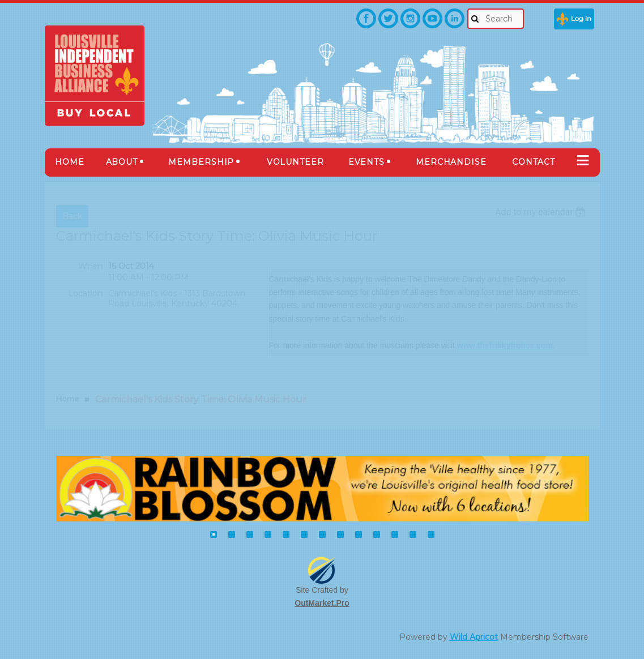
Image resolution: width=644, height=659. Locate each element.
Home (68, 399)
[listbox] (542, 212)
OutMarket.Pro (322, 603)
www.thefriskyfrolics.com (505, 345)
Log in (581, 18)
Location (85, 293)
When (90, 266)
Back (72, 216)
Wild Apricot (474, 637)
